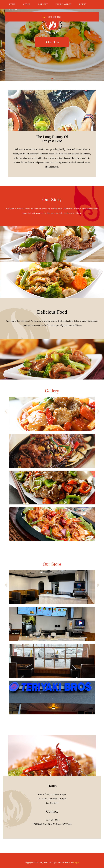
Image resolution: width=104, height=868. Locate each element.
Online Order (64, 4)
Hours (83, 4)
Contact (14, 10)
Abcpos (76, 862)
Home (12, 4)
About (27, 4)
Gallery (43, 4)
